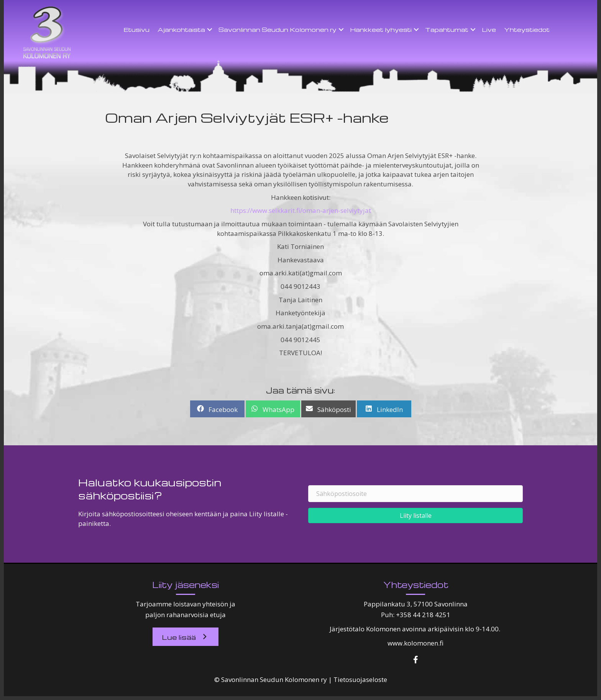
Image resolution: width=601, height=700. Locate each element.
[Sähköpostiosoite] (415, 494)
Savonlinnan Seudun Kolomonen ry (278, 30)
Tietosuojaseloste (360, 679)
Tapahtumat (447, 30)
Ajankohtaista (181, 30)
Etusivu (136, 30)
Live (489, 30)
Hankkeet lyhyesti (381, 30)
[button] (210, 30)
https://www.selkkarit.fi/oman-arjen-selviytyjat (301, 210)
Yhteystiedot (527, 30)
